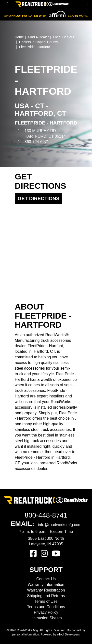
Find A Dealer (39, 37)
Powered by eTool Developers (60, 634)
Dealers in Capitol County (39, 42)
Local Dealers (64, 37)
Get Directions (39, 198)
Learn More (78, 16)
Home (19, 37)
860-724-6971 (37, 142)
